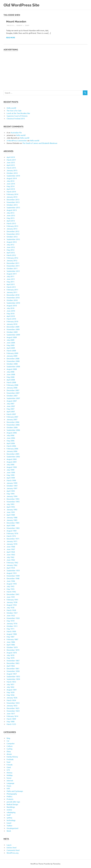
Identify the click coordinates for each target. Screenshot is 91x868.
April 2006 (11, 443)
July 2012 (10, 245)
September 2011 (13, 271)
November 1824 (13, 711)
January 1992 (12, 509)
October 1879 (12, 647)
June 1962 (11, 560)
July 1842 (10, 687)
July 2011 (10, 276)
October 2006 (12, 427)
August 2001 (12, 462)
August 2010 (12, 305)
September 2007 (13, 398)
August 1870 (12, 653)
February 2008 (12, 385)
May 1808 (11, 721)
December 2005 (13, 454)
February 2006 (12, 449)
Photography (12, 794)
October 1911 (12, 626)
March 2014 (11, 192)
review (9, 810)
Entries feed (11, 847)
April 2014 (11, 189)
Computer (11, 743)
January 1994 (12, 496)
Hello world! (11, 108)
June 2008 (11, 374)
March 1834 (11, 700)
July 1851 (10, 684)
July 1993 (10, 504)
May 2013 (11, 218)
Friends (10, 765)
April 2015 (11, 165)
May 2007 (11, 409)
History (9, 773)
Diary (27, 25)
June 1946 (11, 581)
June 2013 (11, 215)
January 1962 (12, 565)
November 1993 (13, 502)
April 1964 (11, 552)
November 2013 (13, 202)
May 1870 (11, 658)
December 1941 (13, 594)
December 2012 (13, 231)
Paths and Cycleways (15, 791)
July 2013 (10, 213)
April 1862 (11, 666)
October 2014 (12, 173)
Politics (9, 796)
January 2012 (12, 260)
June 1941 (11, 597)
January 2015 (12, 170)
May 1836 (11, 695)
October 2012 (12, 237)
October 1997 (12, 486)
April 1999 (11, 478)
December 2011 (13, 263)
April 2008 (11, 380)
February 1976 (12, 533)
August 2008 (12, 369)
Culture (10, 746)
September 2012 (13, 239)
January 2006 (12, 451)
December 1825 (13, 708)
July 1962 (10, 557)
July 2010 (10, 308)
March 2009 (11, 350)
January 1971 (12, 541)
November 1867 (13, 660)
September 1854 (13, 679)
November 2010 (13, 298)
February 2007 (12, 417)
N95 (8, 788)
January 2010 (12, 324)
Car (8, 741)
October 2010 (12, 300)
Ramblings (11, 807)
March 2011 (11, 287)
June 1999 (11, 472)
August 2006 (12, 433)
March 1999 (11, 480)
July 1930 (10, 607)
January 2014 (12, 197)
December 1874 (13, 650)
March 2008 (11, 382)
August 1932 (12, 605)
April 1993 (11, 507)
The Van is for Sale (14, 111)
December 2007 (13, 390)
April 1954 (11, 568)
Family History (12, 757)
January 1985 (12, 520)
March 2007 (11, 414)
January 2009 (12, 356)
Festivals (10, 759)
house (9, 778)
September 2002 (13, 456)
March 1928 (11, 610)
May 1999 (11, 475)
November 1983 (13, 528)
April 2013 (11, 221)
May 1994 (11, 494)
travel (9, 823)
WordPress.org (13, 853)
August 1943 (12, 584)
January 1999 (12, 483)
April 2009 (11, 348)
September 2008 (13, 366)
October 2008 (12, 364)
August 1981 (12, 531)
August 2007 (12, 401)
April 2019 (11, 157)
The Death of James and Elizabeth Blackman (40, 143)
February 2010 (12, 321)
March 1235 (11, 724)
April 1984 (11, 525)
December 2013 (13, 199)
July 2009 (10, 340)
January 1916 (12, 623)
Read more (11, 38)
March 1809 (11, 719)
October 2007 (12, 396)
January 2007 (12, 419)
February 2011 (12, 290)
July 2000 (10, 464)
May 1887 (11, 637)
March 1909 (11, 631)
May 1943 (11, 589)
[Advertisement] (45, 70)
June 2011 (11, 279)
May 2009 (11, 345)
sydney (9, 818)
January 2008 (12, 388)
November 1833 (13, 703)
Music (9, 786)
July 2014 (10, 181)
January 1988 (12, 517)
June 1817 (11, 713)
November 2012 (13, 234)
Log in (9, 845)
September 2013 (13, 207)
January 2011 (12, 292)
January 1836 (12, 698)
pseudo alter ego (13, 802)
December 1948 (13, 578)
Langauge (10, 783)
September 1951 (13, 570)
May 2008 (11, 377)
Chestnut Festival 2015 (16, 118)
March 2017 (11, 160)
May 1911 (11, 629)
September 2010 (13, 303)
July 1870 (10, 655)
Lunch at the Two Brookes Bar (18, 113)
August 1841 (12, 690)
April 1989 (11, 515)
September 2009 (13, 335)
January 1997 (12, 488)
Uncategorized (12, 828)
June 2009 (11, 343)
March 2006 (11, 446)
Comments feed (13, 850)
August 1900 (12, 634)
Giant (9, 767)
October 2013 (12, 205)
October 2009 (12, 332)
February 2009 (12, 353)
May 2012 (11, 250)
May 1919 (11, 621)
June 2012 (11, 247)
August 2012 (12, 242)
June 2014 (11, 184)
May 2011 (11, 282)
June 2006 (11, 438)
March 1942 (11, 592)
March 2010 (11, 319)
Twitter (9, 825)
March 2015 (11, 168)
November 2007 (13, 393)
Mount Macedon (17, 21)
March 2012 (11, 255)
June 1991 (11, 512)
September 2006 (13, 430)
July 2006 (10, 435)
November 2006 (13, 425)
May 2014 (11, 186)
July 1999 (10, 470)
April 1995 (11, 491)
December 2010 (13, 295)
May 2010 (11, 313)
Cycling (9, 749)
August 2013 (12, 210)
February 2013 (12, 226)
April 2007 (11, 411)
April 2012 (11, 252)
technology (11, 820)
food (8, 762)
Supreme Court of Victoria (17, 116)
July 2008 (10, 372)
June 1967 (11, 549)
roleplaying (11, 812)
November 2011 (13, 266)
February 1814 (12, 716)
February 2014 (12, 194)
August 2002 (12, 459)
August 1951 (12, 573)
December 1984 (13, 523)
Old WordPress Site (23, 5)
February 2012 (12, 258)
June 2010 (11, 311)
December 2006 (13, 422)
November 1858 (13, 671)
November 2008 (13, 361)
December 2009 (13, 327)
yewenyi (19, 25)
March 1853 (11, 682)
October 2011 (12, 268)
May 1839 (11, 692)
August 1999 (12, 467)
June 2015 (11, 162)
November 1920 (13, 618)
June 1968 (11, 547)
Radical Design (12, 804)
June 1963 (11, 554)
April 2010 (11, 316)
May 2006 (11, 441)
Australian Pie (16, 132)
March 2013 (11, 223)
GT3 (8, 770)
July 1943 (10, 586)
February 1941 (12, 600)
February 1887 (12, 639)
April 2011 (11, 284)
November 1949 (13, 576)
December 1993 (13, 499)
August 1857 (12, 674)
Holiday (10, 775)
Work (9, 831)
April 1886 (11, 645)
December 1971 (13, 539)
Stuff (9, 815)
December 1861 (13, 668)
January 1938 (12, 602)
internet (10, 780)
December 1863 (13, 663)
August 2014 (12, 178)
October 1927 (12, 613)
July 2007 (10, 403)
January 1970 (12, 544)
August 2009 (12, 337)
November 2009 (13, 329)
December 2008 (13, 358)
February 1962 (12, 562)
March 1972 (11, 536)
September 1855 (13, 676)
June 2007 (11, 406)
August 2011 (12, 274)
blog (8, 738)
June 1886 (11, 642)
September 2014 (13, 176)
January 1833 (12, 706)
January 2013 (12, 229)
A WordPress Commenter (17, 140)
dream (9, 754)
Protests (10, 799)
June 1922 (11, 615)
